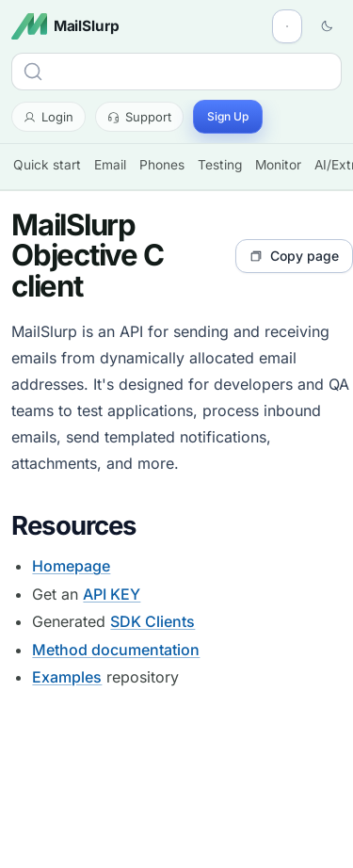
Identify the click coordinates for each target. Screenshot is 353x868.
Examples (67, 677)
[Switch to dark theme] (327, 26)
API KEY (112, 594)
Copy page (294, 256)
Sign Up (228, 116)
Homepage (71, 566)
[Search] (176, 72)
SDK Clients (152, 621)
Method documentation (116, 650)
